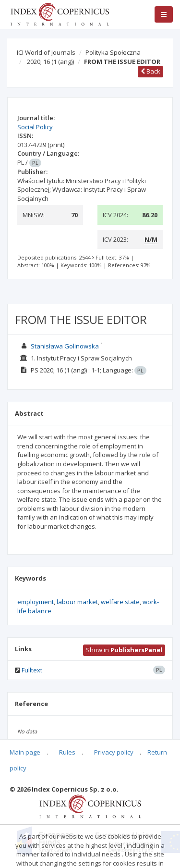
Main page (25, 752)
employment (36, 602)
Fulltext (32, 670)
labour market (77, 602)
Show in (124, 650)
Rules (67, 752)
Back (150, 71)
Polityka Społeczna (113, 52)
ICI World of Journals (46, 52)
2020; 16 (50, 62)
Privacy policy (114, 752)
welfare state (120, 602)
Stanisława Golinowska (65, 346)
